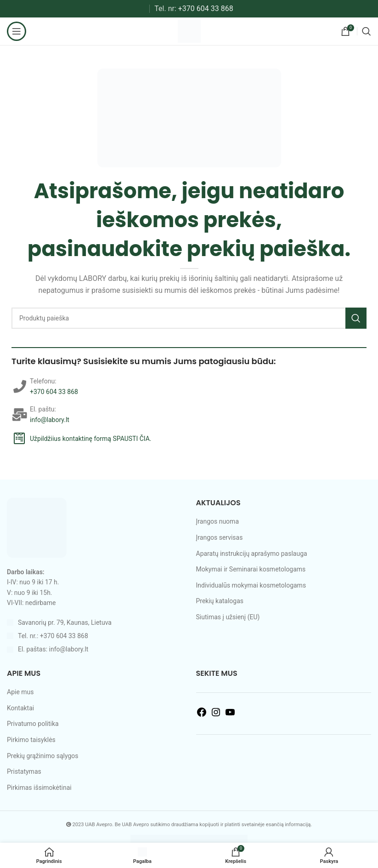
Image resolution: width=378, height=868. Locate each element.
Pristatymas (24, 771)
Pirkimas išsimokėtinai (39, 788)
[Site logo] (189, 31)
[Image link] (37, 527)
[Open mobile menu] (17, 31)
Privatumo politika (33, 724)
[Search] (367, 31)
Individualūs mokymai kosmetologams (251, 585)
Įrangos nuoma (218, 521)
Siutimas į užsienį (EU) (228, 617)
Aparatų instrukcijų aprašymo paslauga (252, 554)
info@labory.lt (50, 420)
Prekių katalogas (220, 601)
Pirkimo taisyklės (31, 740)
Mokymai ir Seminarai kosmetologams (251, 569)
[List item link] (95, 636)
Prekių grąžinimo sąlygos (43, 756)
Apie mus (20, 692)
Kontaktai (20, 708)
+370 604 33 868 (206, 9)
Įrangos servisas (220, 537)
